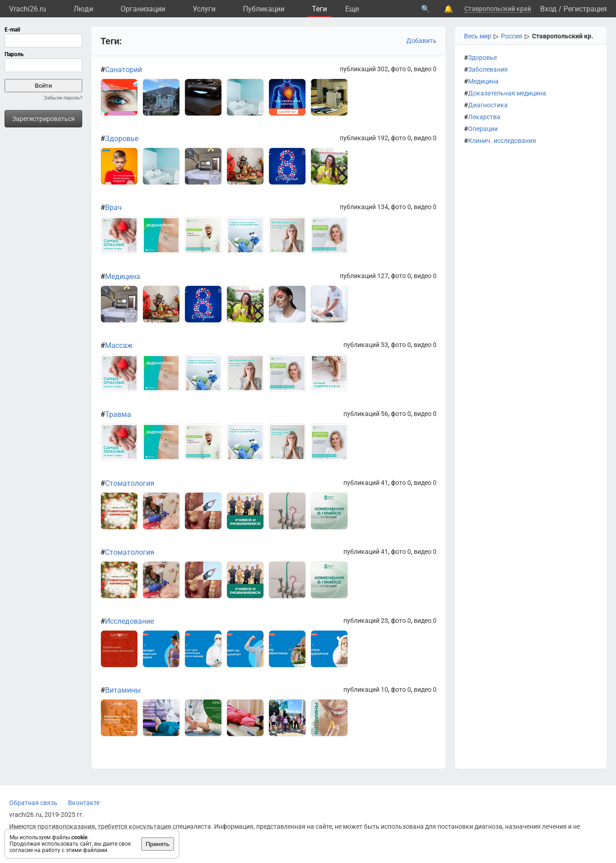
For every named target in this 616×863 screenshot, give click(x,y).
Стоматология (130, 483)
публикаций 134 (364, 207)
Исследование (129, 621)
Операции (483, 129)
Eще (352, 9)
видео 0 (425, 69)
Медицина (483, 81)
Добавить (421, 41)
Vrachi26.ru (28, 9)
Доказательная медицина (507, 93)
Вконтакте (84, 803)
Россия (512, 36)
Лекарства (484, 117)
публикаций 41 (366, 483)
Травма (118, 414)
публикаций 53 (366, 345)
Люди (83, 9)
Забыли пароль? (63, 98)
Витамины (123, 690)
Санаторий (124, 70)
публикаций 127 (364, 276)
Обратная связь (33, 803)
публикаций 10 (366, 689)
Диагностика (488, 105)
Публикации (264, 9)
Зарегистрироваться (44, 119)
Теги (319, 9)
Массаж (119, 345)
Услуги (204, 9)
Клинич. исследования (502, 141)
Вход (548, 9)
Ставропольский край (498, 9)
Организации (143, 9)
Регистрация (585, 9)
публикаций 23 (366, 621)
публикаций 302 (364, 69)
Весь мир (478, 36)
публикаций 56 (366, 414)
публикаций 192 (364, 138)
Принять (158, 844)
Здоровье (482, 58)
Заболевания (488, 69)
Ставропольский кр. (563, 36)
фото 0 (401, 69)
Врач (113, 208)
